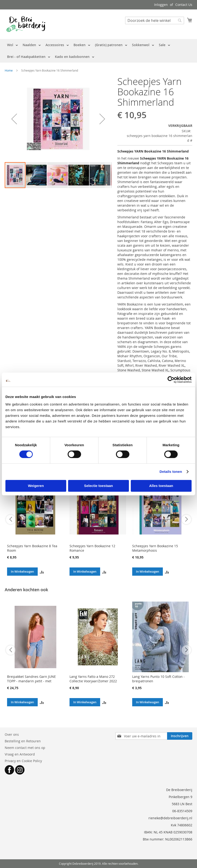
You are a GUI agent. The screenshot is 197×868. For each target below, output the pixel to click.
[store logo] (26, 24)
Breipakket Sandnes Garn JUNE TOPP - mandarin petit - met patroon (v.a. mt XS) (31, 681)
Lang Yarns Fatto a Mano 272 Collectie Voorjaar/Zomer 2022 (93, 679)
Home (9, 70)
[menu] (98, 51)
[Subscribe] (180, 736)
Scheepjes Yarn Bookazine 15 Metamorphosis (155, 548)
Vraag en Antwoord (20, 754)
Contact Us (184, 5)
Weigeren (36, 486)
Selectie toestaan (99, 486)
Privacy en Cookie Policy (23, 761)
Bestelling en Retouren (23, 741)
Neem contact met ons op (25, 748)
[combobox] (155, 20)
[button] (14, 119)
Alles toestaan (161, 486)
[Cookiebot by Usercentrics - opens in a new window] (171, 380)
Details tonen (171, 472)
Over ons (12, 734)
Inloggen (161, 5)
